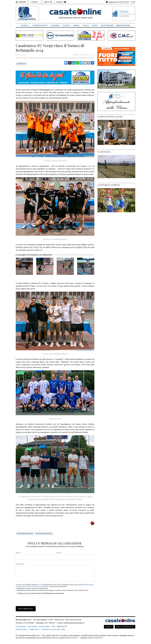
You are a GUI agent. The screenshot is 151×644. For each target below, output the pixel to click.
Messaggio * (20, 564)
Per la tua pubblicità (125, 627)
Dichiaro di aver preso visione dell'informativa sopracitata (41, 593)
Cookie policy (34, 629)
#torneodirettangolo (25, 533)
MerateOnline (123, 25)
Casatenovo (21, 64)
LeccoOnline (107, 25)
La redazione (21, 626)
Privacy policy (21, 629)
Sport (95, 25)
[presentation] (32, 600)
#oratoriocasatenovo (44, 533)
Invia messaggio (26, 609)
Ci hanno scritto (40, 25)
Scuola (86, 25)
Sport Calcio (21, 55)
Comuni (34, 2)
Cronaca (25, 25)
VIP (66, 626)
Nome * (19, 553)
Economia (55, 25)
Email (59, 553)
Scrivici (109, 627)
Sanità (76, 25)
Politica (66, 25)
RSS (54, 626)
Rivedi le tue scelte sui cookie (54, 629)
